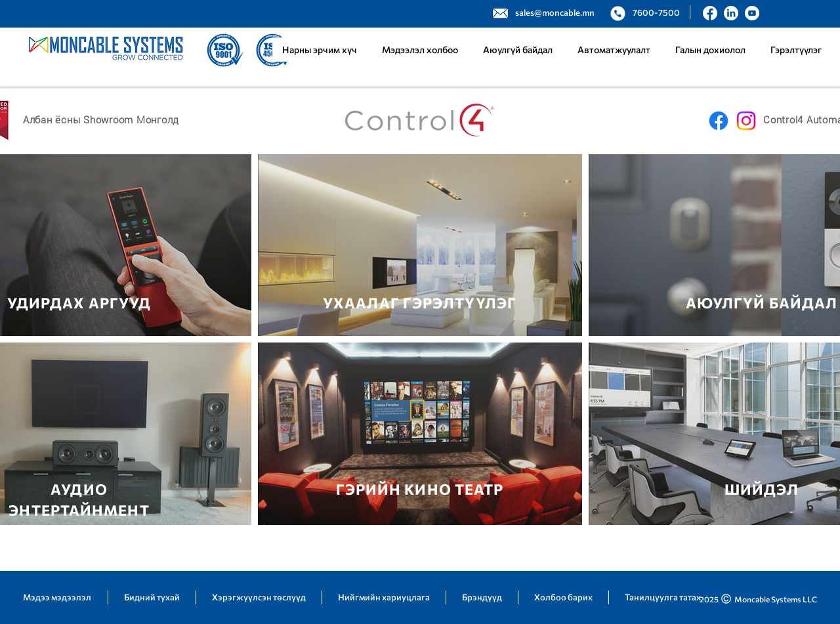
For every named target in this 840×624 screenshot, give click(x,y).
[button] (614, 50)
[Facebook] (719, 121)
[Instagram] (746, 121)
